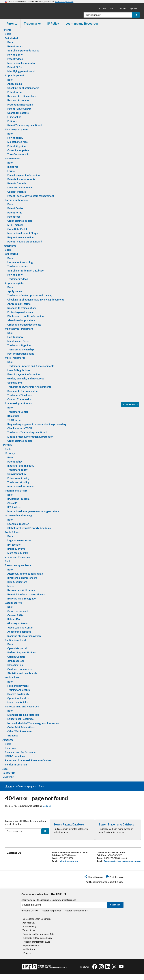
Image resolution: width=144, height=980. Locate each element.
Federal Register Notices (22, 653)
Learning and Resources (16, 557)
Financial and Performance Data (38, 934)
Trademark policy (17, 470)
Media (11, 586)
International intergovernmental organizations (33, 511)
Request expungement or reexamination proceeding (37, 424)
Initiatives (13, 167)
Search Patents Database (69, 824)
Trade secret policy (18, 482)
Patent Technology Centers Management (31, 196)
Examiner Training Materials (23, 715)
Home (8, 786)
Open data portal (17, 648)
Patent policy (15, 462)
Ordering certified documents (24, 325)
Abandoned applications (21, 320)
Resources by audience (18, 565)
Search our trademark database (25, 271)
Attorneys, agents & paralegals (25, 574)
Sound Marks (15, 383)
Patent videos (15, 59)
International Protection (21, 487)
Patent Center (15, 208)
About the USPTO (29, 911)
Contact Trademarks (19, 399)
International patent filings (22, 233)
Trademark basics (18, 267)
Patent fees (14, 217)
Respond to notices (18, 100)
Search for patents (18, 113)
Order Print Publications (21, 727)
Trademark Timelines (19, 395)
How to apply (15, 55)
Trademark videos (18, 279)
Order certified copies (20, 221)
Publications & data (16, 640)
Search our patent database (23, 51)
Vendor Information (16, 765)
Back (8, 34)
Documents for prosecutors (23, 391)
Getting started (14, 603)
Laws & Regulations (19, 370)
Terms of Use (29, 930)
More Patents (12, 159)
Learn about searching (20, 262)
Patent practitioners (16, 200)
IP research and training (18, 516)
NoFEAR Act (29, 949)
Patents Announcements (21, 179)
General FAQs (15, 615)
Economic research (18, 524)
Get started (11, 38)
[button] (94, 878)
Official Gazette (16, 657)
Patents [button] (12, 24)
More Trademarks (15, 358)
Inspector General (31, 946)
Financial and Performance (20, 752)
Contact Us (122, 8)
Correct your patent (19, 150)
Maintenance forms (18, 341)
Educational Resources (20, 719)
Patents (7, 30)
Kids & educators (17, 582)
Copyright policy (17, 474)
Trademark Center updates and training (30, 296)
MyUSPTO (134, 8)
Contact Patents (17, 192)
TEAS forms (14, 420)
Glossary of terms (17, 624)
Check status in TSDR (20, 428)
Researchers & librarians (21, 590)
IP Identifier (14, 619)
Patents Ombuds (17, 183)
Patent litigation (16, 146)
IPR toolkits (14, 507)
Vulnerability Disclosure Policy (37, 938)
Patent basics (15, 46)
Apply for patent (14, 76)
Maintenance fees (17, 142)
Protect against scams (20, 105)
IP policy (10, 453)
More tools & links (18, 553)
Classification (15, 665)
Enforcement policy (19, 478)
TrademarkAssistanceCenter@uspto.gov (123, 861)
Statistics (13, 736)
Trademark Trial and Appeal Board (27, 433)
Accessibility (29, 923)
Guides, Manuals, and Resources (26, 379)
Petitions (12, 121)
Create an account (18, 611)
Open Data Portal (17, 229)
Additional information (97, 882)
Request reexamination (20, 238)
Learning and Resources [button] (82, 24)
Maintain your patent (17, 130)
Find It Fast (129, 405)
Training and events (19, 690)
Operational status (18, 698)
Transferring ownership (21, 350)
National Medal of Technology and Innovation (33, 723)
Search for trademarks (76, 911)
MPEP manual (15, 225)
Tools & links (12, 532)
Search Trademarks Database (116, 824)
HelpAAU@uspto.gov (68, 861)
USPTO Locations (15, 756)
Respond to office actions (22, 96)
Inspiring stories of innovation (24, 636)
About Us (103, 8)
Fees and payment (18, 686)
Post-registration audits (21, 354)
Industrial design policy (21, 466)
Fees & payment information (23, 175)
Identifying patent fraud (21, 71)
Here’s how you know (65, 2)
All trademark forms (19, 304)
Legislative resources (19, 540)
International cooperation (22, 63)
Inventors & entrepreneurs (22, 578)
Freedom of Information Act (36, 942)
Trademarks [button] (32, 24)
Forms (11, 171)
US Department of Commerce (37, 919)
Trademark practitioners (19, 403)
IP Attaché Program (18, 499)
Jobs (112, 8)
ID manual (13, 416)
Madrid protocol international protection (30, 437)
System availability (18, 694)
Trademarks (9, 246)
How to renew (15, 138)
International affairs (16, 491)
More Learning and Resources (22, 707)
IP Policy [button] (53, 24)
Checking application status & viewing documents (36, 300)
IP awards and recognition (22, 599)
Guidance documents (19, 669)
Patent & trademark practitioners (26, 595)
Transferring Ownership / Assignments (29, 387)
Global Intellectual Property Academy (29, 528)
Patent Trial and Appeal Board (25, 125)
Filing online (14, 117)
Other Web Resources (20, 731)
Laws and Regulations (20, 188)
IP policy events (16, 549)
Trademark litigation (19, 345)
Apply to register (15, 283)
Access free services (19, 632)
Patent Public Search (19, 109)
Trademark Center (18, 412)
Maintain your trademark (19, 329)
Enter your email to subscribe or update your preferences (48, 900)
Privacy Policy (29, 927)
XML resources (16, 661)
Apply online (15, 84)
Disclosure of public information (25, 316)
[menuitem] (12, 23)
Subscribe (115, 905)
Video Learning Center (20, 628)
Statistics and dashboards (22, 673)
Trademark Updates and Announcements (31, 366)
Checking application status (23, 88)
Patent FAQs (14, 67)
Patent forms (15, 92)
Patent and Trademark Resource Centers (28, 761)
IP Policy (7, 445)
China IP (12, 503)
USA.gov (27, 953)
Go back (47, 806)
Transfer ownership (18, 154)
